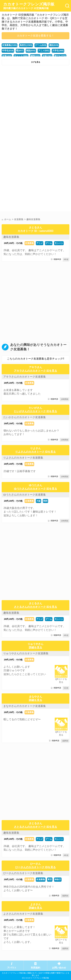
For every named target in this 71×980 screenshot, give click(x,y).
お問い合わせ (59, 968)
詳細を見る (35, 647)
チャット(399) (21, 56)
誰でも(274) (60, 56)
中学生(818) (8, 51)
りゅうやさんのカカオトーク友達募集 (26, 653)
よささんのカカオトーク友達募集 (23, 914)
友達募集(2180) (10, 45)
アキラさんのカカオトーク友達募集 (25, 377)
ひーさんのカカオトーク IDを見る (35, 867)
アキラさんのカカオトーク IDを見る (35, 371)
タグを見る (36, 62)
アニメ (40, 243)
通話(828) (54, 45)
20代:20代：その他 (13, 243)
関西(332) (35, 56)
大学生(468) (58, 51)
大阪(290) (47, 56)
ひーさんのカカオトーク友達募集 (23, 873)
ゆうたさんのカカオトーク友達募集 (25, 495)
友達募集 (29, 243)
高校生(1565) (26, 45)
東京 (50, 879)
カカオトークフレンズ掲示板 (29, 6)
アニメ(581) (44, 51)
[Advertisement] (35, 104)
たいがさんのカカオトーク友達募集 (25, 417)
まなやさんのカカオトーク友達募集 (25, 706)
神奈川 (58, 879)
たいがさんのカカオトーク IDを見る (35, 411)
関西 (45, 501)
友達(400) (7, 56)
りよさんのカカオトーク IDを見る (35, 452)
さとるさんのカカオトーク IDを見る (35, 607)
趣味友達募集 (11, 237)
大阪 (38, 501)
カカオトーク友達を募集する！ (35, 36)
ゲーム (49, 243)
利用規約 (35, 968)
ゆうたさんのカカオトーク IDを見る (35, 489)
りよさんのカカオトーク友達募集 (23, 458)
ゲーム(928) (41, 45)
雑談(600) (31, 51)
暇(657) (20, 51)
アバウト (12, 968)
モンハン (59, 243)
